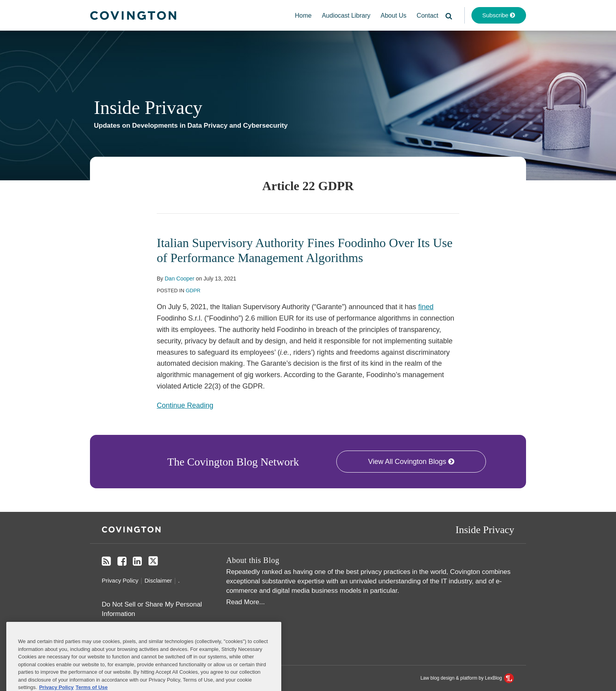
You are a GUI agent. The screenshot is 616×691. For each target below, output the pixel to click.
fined (426, 307)
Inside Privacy (148, 107)
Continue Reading (185, 405)
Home (303, 16)
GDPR (193, 291)
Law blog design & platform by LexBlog (467, 678)
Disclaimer (158, 580)
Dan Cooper (180, 279)
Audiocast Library (346, 16)
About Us (394, 16)
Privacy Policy (120, 580)
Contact (428, 16)
